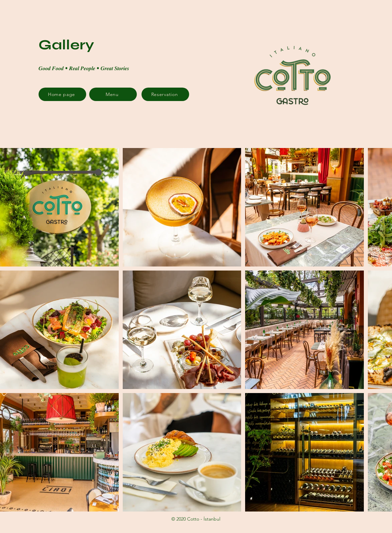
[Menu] (113, 94)
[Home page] (62, 94)
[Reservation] (165, 94)
